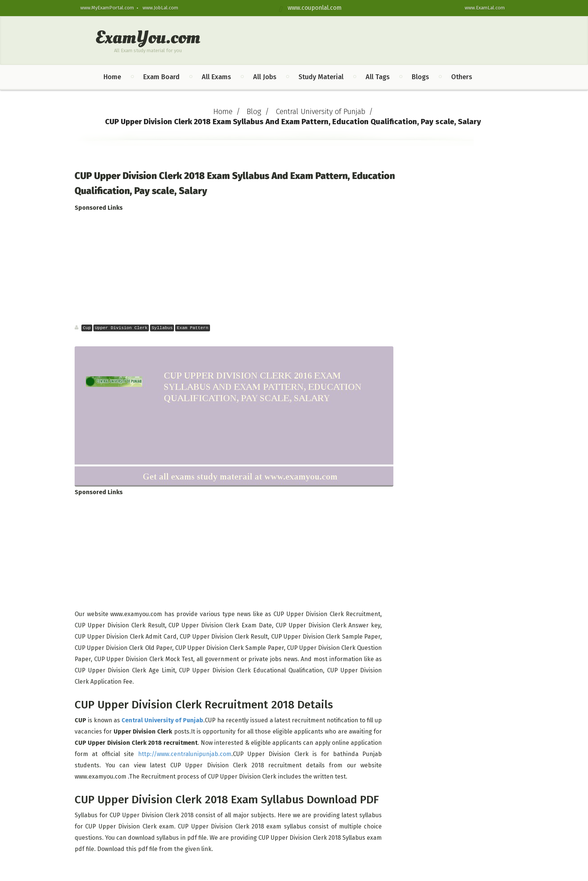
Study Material (321, 77)
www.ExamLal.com (485, 8)
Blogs (420, 77)
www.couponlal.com (312, 8)
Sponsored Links (99, 208)
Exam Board (161, 77)
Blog (254, 111)
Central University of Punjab (320, 111)
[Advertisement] (236, 268)
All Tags (378, 77)
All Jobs (265, 77)
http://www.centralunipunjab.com (185, 754)
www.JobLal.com (160, 8)
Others (462, 77)
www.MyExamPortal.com (107, 8)
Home (112, 77)
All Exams (216, 77)
